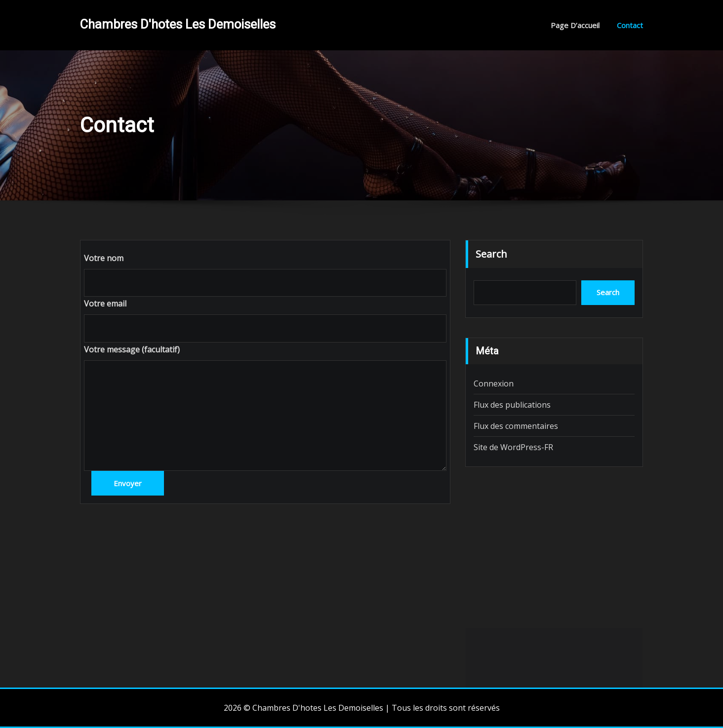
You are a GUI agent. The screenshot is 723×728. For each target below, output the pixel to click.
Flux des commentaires (516, 426)
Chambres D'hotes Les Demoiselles (178, 24)
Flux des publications (512, 405)
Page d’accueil (575, 25)
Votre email (105, 304)
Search (491, 254)
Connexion (494, 383)
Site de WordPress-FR (513, 447)
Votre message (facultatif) (132, 349)
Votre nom (104, 258)
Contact (630, 25)
